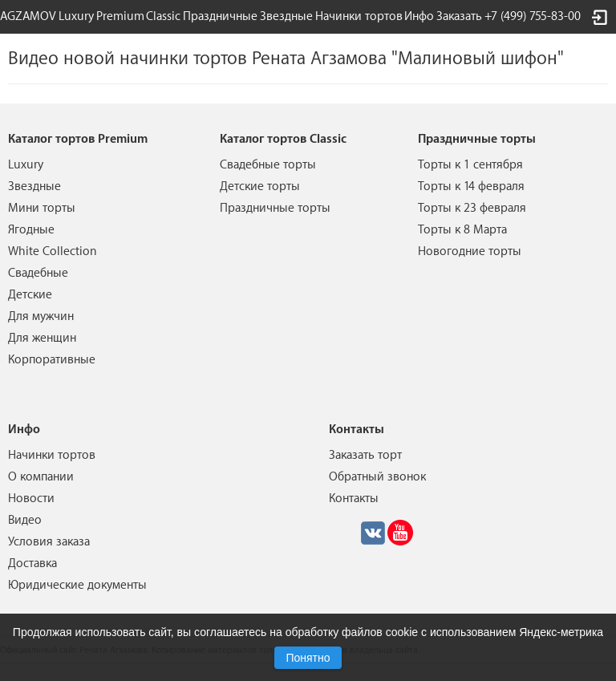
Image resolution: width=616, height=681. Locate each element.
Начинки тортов (359, 16)
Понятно (308, 658)
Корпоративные (52, 360)
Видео (25, 520)
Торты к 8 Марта (462, 230)
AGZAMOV (28, 16)
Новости (31, 499)
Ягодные (31, 230)
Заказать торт (365, 455)
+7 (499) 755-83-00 (533, 16)
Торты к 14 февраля (471, 186)
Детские (30, 295)
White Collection (53, 251)
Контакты (354, 499)
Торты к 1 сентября (470, 165)
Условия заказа (49, 542)
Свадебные (38, 273)
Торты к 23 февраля (472, 208)
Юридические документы (77, 585)
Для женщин (42, 338)
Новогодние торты (470, 251)
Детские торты (260, 186)
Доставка (32, 563)
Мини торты (42, 208)
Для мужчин (41, 316)
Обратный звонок (377, 477)
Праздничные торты (275, 208)
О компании (41, 477)
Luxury (76, 16)
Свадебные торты (268, 165)
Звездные (286, 16)
